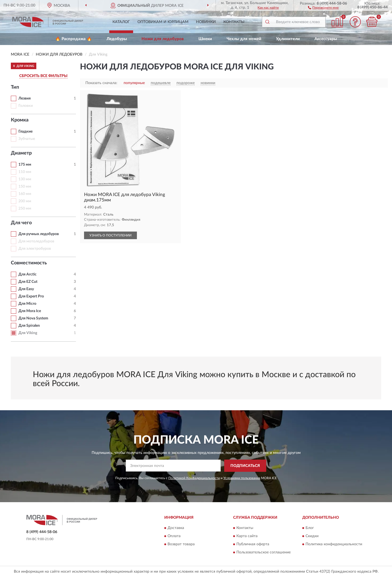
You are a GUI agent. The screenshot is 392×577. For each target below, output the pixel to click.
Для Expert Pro (31, 296)
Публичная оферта (253, 544)
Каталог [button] (121, 22)
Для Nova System (33, 318)
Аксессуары (326, 39)
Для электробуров (35, 249)
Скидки (312, 536)
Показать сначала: (101, 83)
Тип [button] (15, 87)
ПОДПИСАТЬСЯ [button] (245, 466)
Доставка (176, 528)
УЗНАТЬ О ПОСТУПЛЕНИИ (110, 235)
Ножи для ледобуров (163, 39)
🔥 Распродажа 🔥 (74, 39)
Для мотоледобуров (36, 241)
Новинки (206, 22)
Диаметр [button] (21, 153)
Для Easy (26, 289)
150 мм (25, 187)
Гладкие (25, 132)
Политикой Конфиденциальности (194, 478)
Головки (26, 106)
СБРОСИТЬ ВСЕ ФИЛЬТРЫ (43, 76)
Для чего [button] (21, 223)
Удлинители (288, 39)
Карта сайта (247, 536)
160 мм (25, 194)
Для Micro (27, 304)
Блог (310, 528)
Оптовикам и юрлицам (163, 22)
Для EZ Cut (28, 282)
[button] (323, 7)
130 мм (25, 179)
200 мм (25, 201)
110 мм (25, 172)
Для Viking (28, 333)
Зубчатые (27, 139)
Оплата (174, 536)
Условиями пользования (242, 478)
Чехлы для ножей (244, 39)
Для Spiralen (29, 326)
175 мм (25, 165)
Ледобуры (117, 39)
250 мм (25, 209)
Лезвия (25, 98)
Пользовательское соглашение (264, 553)
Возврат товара (181, 544)
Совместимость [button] (29, 263)
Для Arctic (28, 274)
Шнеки (205, 39)
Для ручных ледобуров (39, 234)
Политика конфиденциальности (334, 544)
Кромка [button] (20, 120)
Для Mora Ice (30, 311)
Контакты (234, 22)
